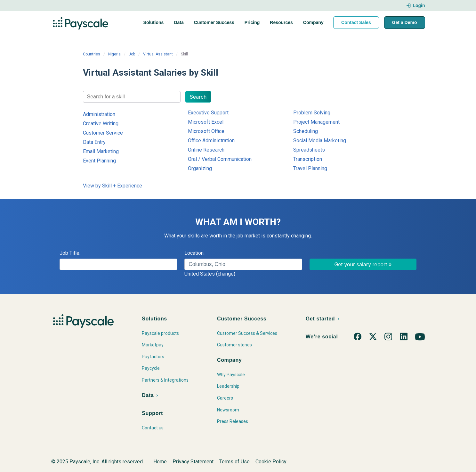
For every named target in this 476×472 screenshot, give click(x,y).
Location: (194, 253)
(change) (226, 274)
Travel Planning (310, 168)
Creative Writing (101, 124)
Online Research (206, 150)
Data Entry (94, 142)
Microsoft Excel (206, 122)
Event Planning (99, 161)
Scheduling (306, 131)
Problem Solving (312, 113)
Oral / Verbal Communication (220, 159)
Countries (92, 54)
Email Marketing (101, 151)
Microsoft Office (206, 131)
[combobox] (132, 97)
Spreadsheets (309, 150)
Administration (99, 114)
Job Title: (70, 253)
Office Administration (211, 141)
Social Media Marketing (320, 141)
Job (132, 54)
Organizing (200, 168)
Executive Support (208, 113)
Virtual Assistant (158, 54)
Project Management (316, 122)
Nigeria (114, 54)
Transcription (308, 159)
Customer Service (103, 133)
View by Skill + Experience (113, 186)
